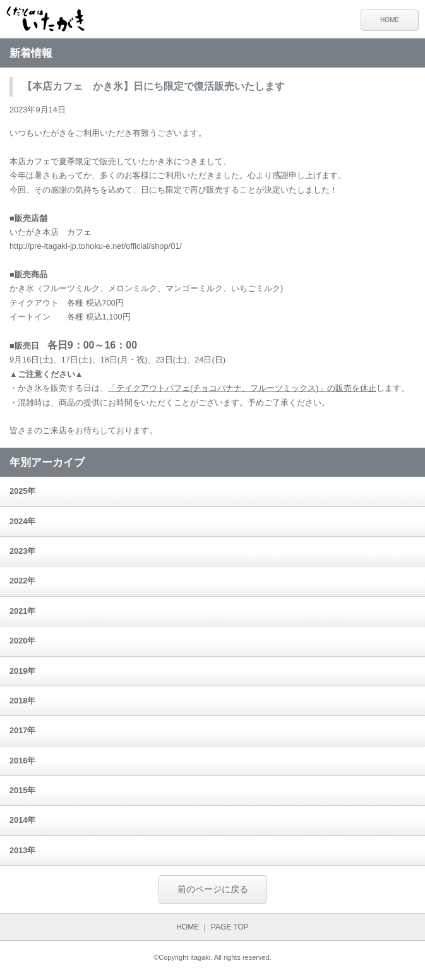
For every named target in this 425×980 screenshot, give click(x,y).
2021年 (22, 611)
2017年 (22, 730)
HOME (390, 20)
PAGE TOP (230, 927)
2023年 (22, 551)
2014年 (22, 820)
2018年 (22, 701)
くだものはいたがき (51, 21)
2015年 (22, 790)
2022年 (22, 581)
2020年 (22, 641)
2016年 (22, 761)
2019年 (22, 671)
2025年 (22, 491)
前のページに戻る (213, 889)
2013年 (22, 850)
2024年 (22, 521)
